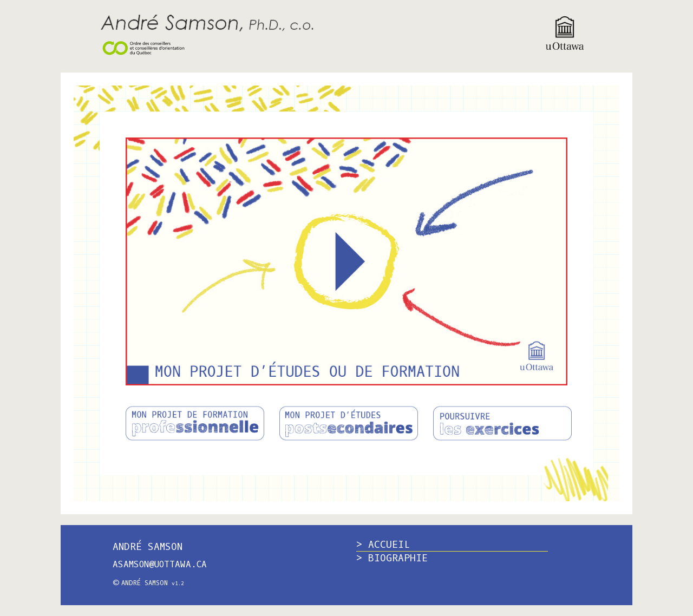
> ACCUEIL (383, 545)
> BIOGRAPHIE (392, 558)
